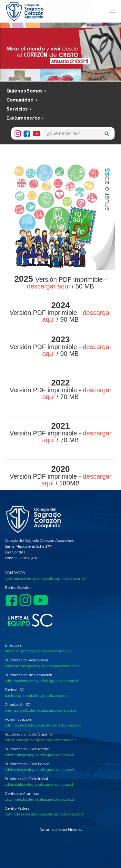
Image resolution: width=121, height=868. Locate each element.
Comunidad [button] (22, 100)
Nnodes (75, 830)
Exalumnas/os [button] (25, 118)
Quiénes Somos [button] (26, 91)
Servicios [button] (19, 109)
